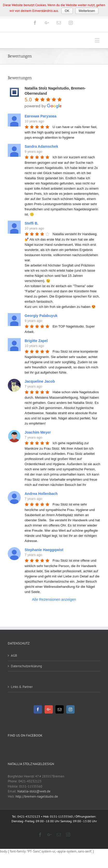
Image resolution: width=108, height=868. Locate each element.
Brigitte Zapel (36, 341)
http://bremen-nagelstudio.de (37, 796)
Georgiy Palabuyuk (41, 316)
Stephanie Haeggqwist (44, 550)
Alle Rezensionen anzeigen (54, 599)
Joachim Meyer (38, 432)
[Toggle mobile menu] (98, 40)
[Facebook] (38, 709)
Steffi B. (31, 223)
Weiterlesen (87, 11)
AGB (14, 655)
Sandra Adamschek (41, 146)
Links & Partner (22, 687)
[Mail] (60, 709)
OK (67, 11)
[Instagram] (70, 709)
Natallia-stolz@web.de (34, 791)
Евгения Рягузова (41, 116)
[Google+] (49, 709)
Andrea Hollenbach (41, 494)
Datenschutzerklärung (26, 666)
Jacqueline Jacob (40, 381)
